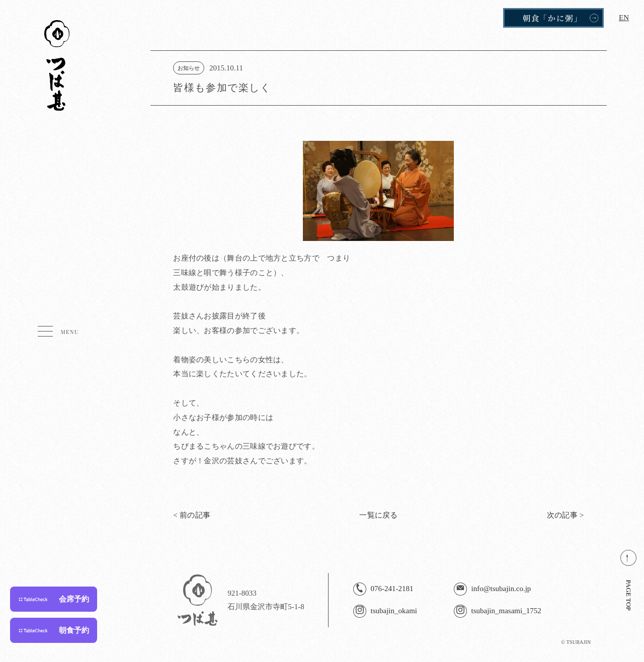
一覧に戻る (379, 515)
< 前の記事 (192, 515)
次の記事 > (566, 515)
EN (624, 18)
